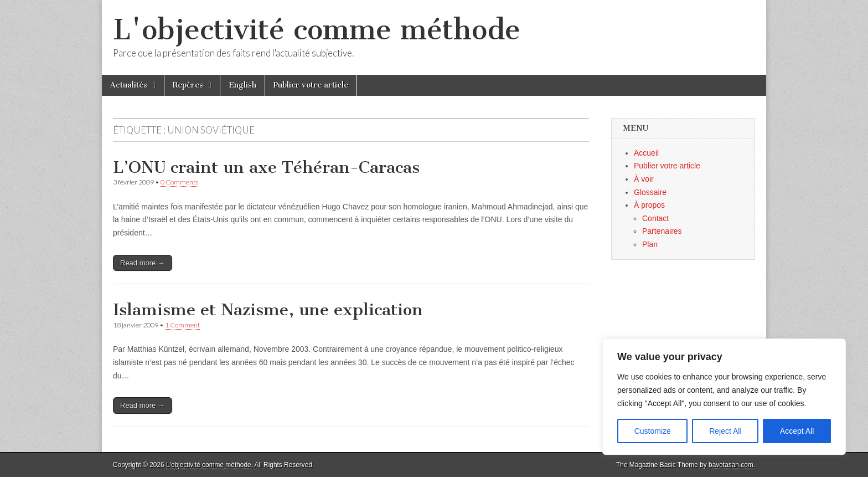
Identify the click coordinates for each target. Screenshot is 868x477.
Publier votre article (311, 85)
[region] (724, 397)
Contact (655, 218)
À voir (644, 179)
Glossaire (650, 192)
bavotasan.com (731, 465)
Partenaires (662, 231)
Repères (188, 85)
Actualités (129, 85)
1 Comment (182, 325)
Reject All (725, 431)
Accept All (797, 431)
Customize (653, 431)
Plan (650, 244)
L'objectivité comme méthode (317, 30)
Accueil (646, 153)
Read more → (143, 263)
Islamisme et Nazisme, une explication (268, 310)
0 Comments (179, 182)
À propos (649, 205)
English (242, 85)
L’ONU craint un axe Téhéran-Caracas (266, 167)
